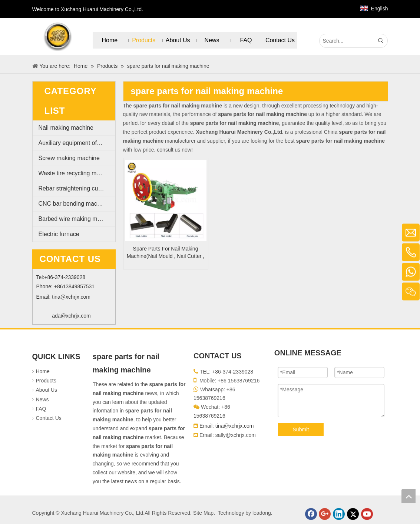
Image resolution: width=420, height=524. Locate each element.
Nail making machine (66, 128)
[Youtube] (367, 514)
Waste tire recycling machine (76, 173)
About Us (47, 390)
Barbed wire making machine (77, 219)
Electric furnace (59, 234)
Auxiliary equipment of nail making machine (77, 143)
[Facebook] (311, 514)
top (409, 496)
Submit (301, 430)
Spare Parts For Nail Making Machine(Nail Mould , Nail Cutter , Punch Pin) (166, 253)
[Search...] (347, 41)
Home (43, 371)
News (42, 399)
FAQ (41, 409)
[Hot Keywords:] (381, 41)
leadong (262, 513)
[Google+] (325, 514)
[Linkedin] (339, 514)
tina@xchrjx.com (71, 297)
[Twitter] (353, 514)
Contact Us (49, 418)
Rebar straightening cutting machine (77, 188)
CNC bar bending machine (74, 204)
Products (46, 381)
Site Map (203, 513)
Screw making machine (69, 158)
